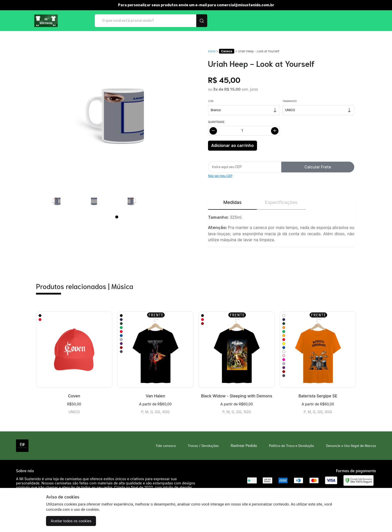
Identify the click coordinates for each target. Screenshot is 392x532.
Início (212, 51)
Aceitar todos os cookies (71, 521)
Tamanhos (290, 101)
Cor (211, 101)
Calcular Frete (318, 167)
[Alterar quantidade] (244, 131)
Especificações (281, 202)
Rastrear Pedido (244, 446)
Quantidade (216, 122)
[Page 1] (117, 217)
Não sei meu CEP (220, 176)
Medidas (232, 202)
